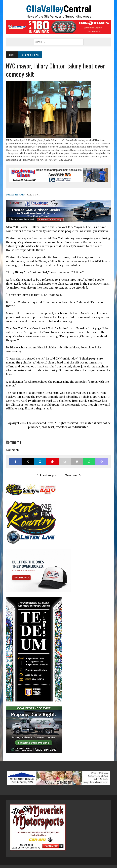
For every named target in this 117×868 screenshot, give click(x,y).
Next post (73, 471)
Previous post (47, 471)
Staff (21, 195)
